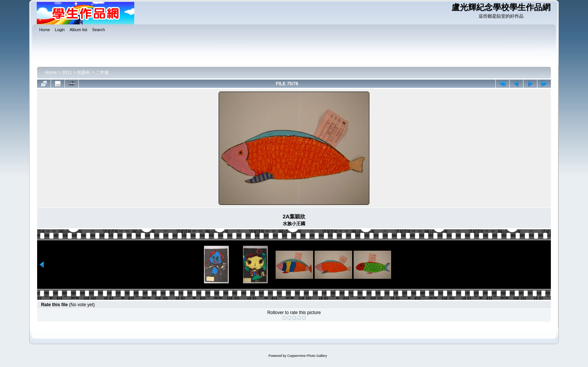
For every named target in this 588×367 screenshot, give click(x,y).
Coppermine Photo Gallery (307, 356)
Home (51, 72)
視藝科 (84, 72)
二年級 (102, 72)
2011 (67, 72)
